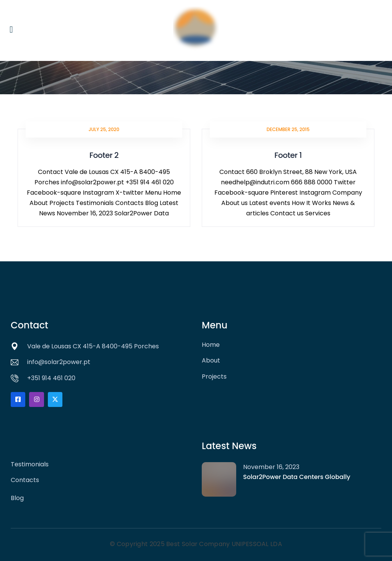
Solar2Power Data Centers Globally (297, 477)
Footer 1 (288, 155)
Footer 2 (104, 155)
